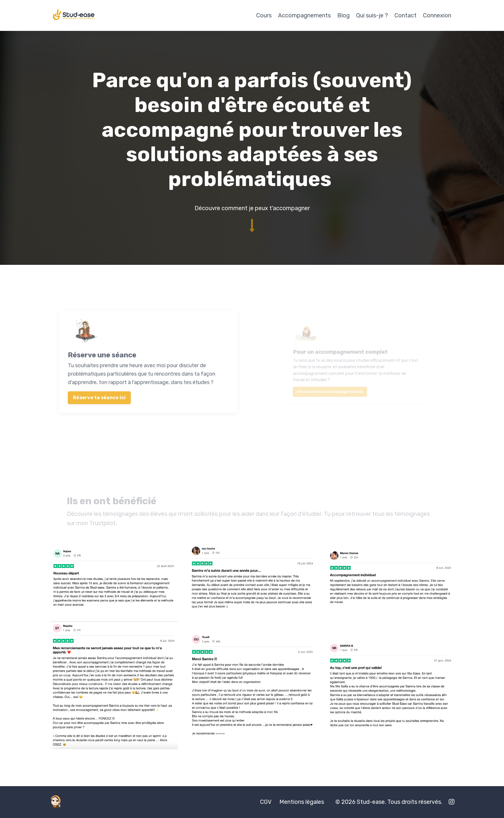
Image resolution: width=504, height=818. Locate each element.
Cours (264, 15)
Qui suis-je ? (372, 15)
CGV (266, 802)
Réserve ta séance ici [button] (115, 386)
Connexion (437, 15)
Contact (405, 15)
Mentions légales (302, 802)
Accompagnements (304, 15)
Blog (343, 15)
